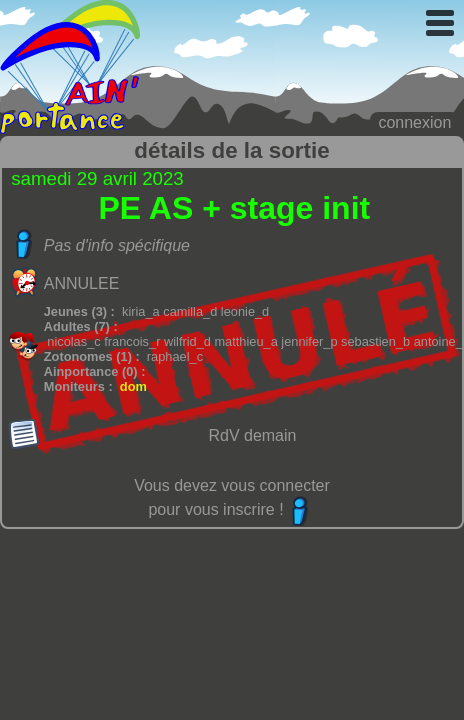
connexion (414, 122)
